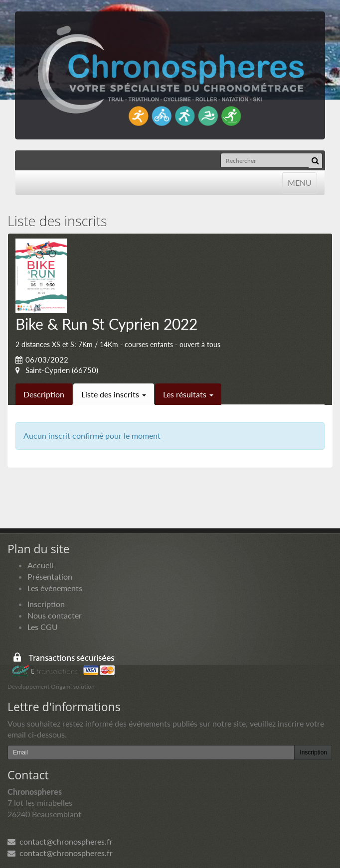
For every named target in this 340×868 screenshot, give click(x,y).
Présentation (50, 576)
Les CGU (43, 627)
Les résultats (188, 394)
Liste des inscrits (114, 394)
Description (44, 394)
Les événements (55, 588)
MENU (299, 182)
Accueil (40, 565)
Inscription (46, 604)
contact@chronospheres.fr (60, 841)
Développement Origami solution (51, 686)
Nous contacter (55, 615)
